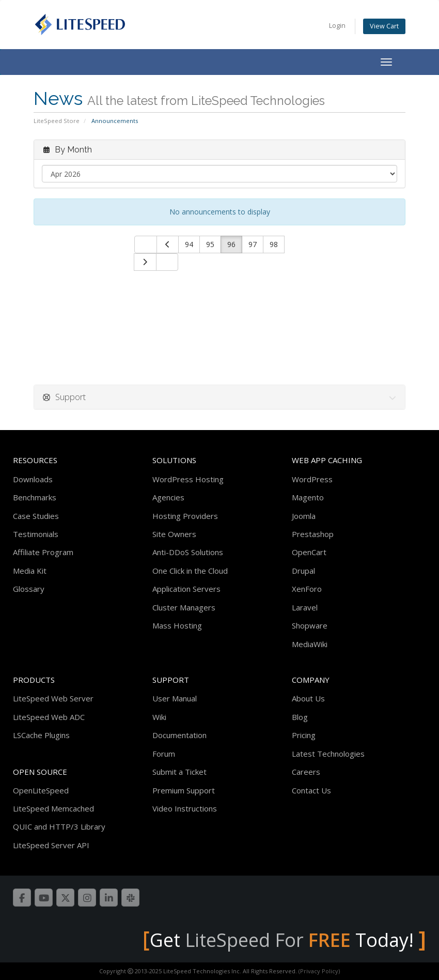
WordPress (312, 479)
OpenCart (309, 552)
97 (253, 244)
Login (337, 26)
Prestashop (313, 534)
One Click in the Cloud (190, 571)
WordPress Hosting (188, 479)
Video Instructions (185, 808)
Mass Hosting (177, 625)
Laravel (305, 607)
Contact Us (311, 790)
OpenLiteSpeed (41, 790)
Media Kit (30, 571)
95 (210, 244)
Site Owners (174, 534)
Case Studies (36, 516)
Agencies (168, 497)
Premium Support (184, 790)
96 (231, 244)
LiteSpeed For (268, 940)
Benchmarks (35, 497)
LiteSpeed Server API (51, 845)
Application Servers (186, 589)
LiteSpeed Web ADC (49, 717)
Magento (308, 497)
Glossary (29, 589)
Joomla (304, 516)
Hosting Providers (185, 516)
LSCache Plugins (41, 735)
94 (189, 244)
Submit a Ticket (179, 772)
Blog (300, 717)
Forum (164, 754)
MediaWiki (310, 644)
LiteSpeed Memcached (53, 808)
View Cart (384, 26)
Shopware (310, 625)
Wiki (159, 717)
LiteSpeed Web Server (53, 698)
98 (274, 244)
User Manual (175, 698)
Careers (306, 772)
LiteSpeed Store (57, 121)
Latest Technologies (328, 754)
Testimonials (36, 534)
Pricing (304, 735)
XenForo (307, 589)
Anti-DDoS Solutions (188, 552)
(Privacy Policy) (319, 971)
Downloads (33, 479)
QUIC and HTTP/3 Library (59, 826)
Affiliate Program (43, 552)
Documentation (179, 735)
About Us (308, 698)
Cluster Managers (184, 607)
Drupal (303, 571)
